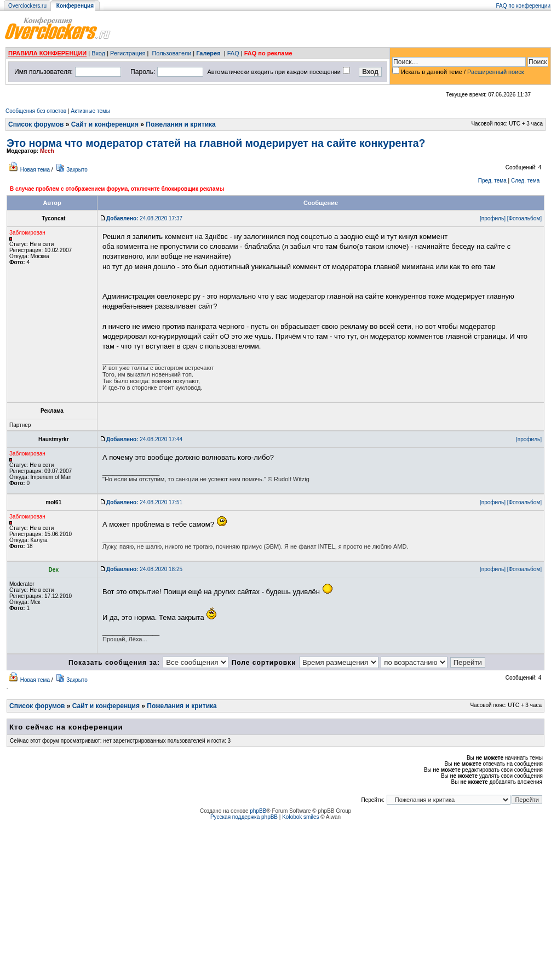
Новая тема (35, 170)
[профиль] (493, 218)
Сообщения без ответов (36, 111)
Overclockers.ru (27, 6)
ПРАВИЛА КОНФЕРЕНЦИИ (47, 53)
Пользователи (171, 53)
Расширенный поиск (496, 72)
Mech (47, 151)
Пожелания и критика (180, 124)
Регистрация (128, 53)
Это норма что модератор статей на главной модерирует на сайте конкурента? (216, 143)
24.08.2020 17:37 (144, 218)
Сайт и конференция (105, 124)
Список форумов (36, 124)
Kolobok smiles (300, 817)
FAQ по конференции (523, 6)
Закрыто (77, 170)
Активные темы (90, 111)
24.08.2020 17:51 (144, 502)
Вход (98, 53)
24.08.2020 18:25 (144, 569)
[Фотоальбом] (524, 218)
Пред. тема (492, 181)
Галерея (208, 53)
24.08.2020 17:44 (144, 439)
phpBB (258, 811)
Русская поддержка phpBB (244, 817)
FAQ (233, 53)
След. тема (525, 181)
